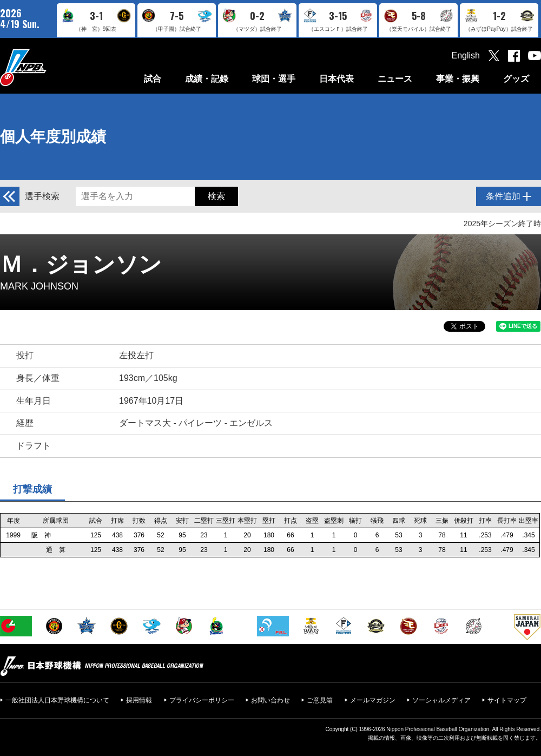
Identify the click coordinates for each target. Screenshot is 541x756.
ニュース (395, 79)
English (466, 55)
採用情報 (139, 700)
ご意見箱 (320, 700)
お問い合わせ (270, 700)
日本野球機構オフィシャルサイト (50, 67)
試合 (153, 79)
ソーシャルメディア (441, 700)
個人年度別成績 (53, 137)
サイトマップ (507, 700)
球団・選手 (274, 79)
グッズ (516, 79)
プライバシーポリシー (202, 700)
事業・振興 (458, 79)
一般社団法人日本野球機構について (57, 700)
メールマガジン (373, 700)
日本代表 (337, 79)
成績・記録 (207, 79)
